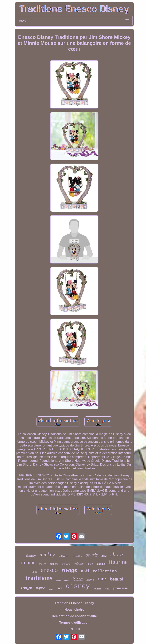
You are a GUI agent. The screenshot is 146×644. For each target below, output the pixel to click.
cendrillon (78, 556)
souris (92, 555)
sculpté (97, 589)
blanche (54, 564)
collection (105, 571)
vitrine (79, 563)
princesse (120, 588)
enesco (49, 570)
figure (40, 588)
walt (107, 589)
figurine (118, 562)
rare (102, 579)
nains (51, 589)
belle (42, 563)
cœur (58, 581)
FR (78, 629)
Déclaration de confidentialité (74, 616)
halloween (64, 556)
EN (71, 629)
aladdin (101, 564)
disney (78, 586)
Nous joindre (74, 610)
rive (60, 588)
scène (90, 580)
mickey (47, 554)
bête (104, 556)
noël (85, 571)
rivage (69, 570)
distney (31, 556)
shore (117, 554)
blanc (78, 579)
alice (90, 564)
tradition (66, 564)
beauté (116, 579)
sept (34, 572)
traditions (39, 578)
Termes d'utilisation (74, 623)
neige (27, 587)
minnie (28, 562)
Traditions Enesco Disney (74, 603)
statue (67, 581)
